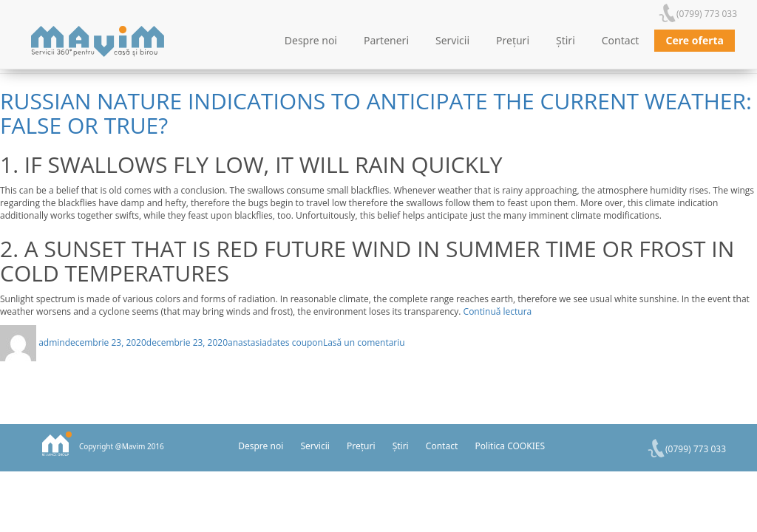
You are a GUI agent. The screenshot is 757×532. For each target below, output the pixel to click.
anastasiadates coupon (275, 342)
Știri (566, 40)
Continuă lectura (498, 311)
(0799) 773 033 (707, 14)
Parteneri (386, 40)
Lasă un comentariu (364, 342)
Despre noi (311, 40)
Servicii (452, 40)
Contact (621, 40)
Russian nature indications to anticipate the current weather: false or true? (376, 113)
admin (52, 342)
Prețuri (513, 40)
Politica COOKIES (510, 446)
